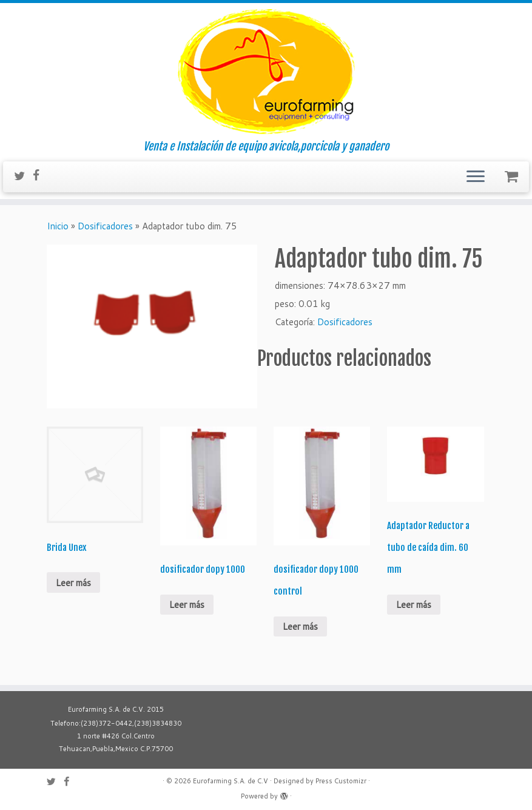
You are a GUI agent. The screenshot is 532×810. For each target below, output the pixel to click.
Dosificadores (105, 226)
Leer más (73, 583)
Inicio (58, 226)
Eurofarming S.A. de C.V (231, 781)
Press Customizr (341, 781)
